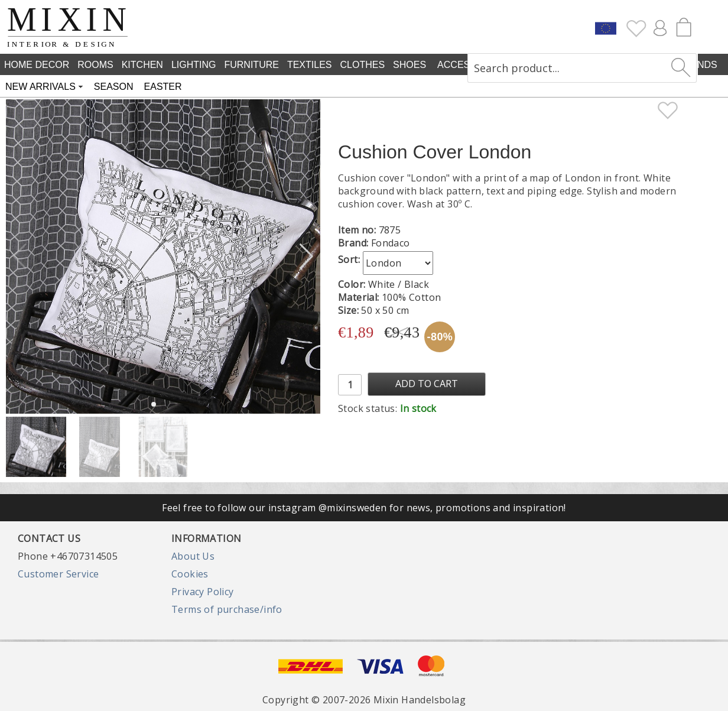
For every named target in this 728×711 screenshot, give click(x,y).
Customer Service (58, 574)
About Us (193, 556)
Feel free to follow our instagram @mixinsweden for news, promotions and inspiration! (364, 508)
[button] (306, 257)
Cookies (190, 574)
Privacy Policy (203, 592)
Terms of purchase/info (227, 609)
